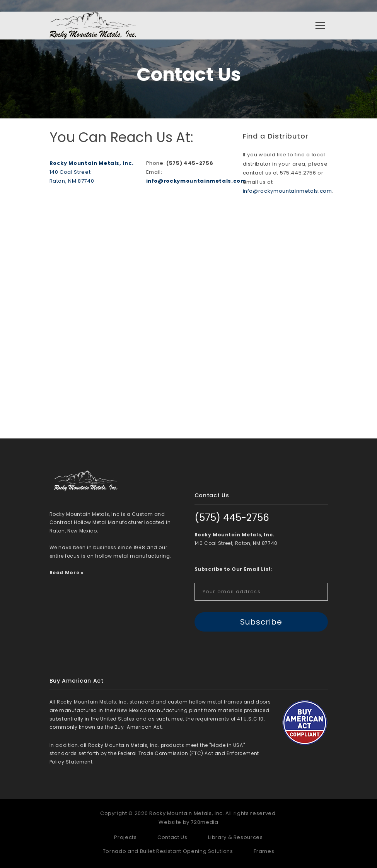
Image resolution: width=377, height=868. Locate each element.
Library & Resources (235, 838)
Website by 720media (188, 822)
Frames (264, 851)
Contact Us (172, 838)
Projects (125, 838)
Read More (65, 573)
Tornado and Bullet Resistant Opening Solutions (168, 851)
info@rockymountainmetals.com (196, 181)
